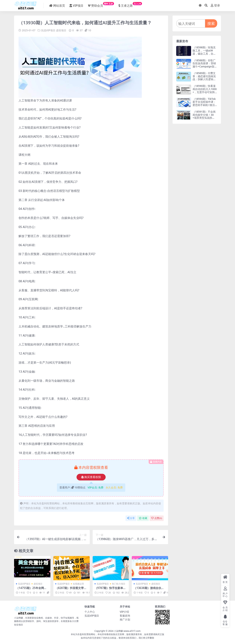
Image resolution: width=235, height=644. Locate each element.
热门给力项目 (119, 584)
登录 (215, 5)
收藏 (143, 518)
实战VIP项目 (48, 30)
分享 (131, 518)
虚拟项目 (61, 30)
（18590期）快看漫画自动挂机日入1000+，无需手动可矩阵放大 (205, 90)
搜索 (211, 23)
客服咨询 (125, 616)
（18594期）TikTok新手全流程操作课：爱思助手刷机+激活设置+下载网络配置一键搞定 (204, 105)
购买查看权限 (91, 477)
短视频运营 (78, 584)
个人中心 (90, 612)
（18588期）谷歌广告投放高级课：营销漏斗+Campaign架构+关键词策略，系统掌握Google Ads (205, 66)
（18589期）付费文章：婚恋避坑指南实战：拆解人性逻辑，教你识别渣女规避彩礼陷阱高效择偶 (204, 79)
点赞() (157, 518)
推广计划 (125, 619)
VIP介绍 (124, 612)
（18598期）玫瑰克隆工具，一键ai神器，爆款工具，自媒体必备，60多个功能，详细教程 (204, 54)
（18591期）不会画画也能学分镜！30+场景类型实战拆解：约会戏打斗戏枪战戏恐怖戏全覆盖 (204, 118)
